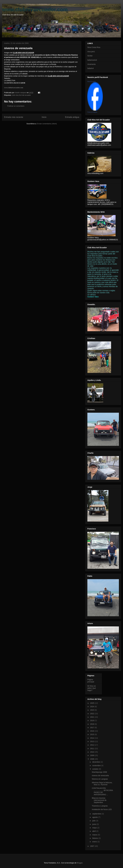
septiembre (97, 814)
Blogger (80, 863)
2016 (92, 731)
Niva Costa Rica (94, 47)
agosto (95, 817)
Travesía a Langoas (100, 806)
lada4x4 (91, 68)
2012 (92, 745)
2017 (92, 728)
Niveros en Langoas (100, 779)
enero (95, 842)
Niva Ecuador (92, 81)
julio (94, 821)
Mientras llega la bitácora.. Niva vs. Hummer (102, 784)
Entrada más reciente (14, 117)
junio (94, 824)
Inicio (44, 117)
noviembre (97, 766)
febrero (95, 838)
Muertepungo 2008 (99, 772)
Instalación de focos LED (102, 809)
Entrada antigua (72, 117)
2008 (92, 759)
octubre (96, 769)
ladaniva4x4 (92, 60)
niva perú (91, 52)
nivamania (91, 64)
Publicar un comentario (16, 106)
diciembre (96, 762)
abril (94, 831)
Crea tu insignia (92, 112)
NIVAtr (90, 56)
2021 (92, 717)
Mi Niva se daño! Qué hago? (92, 688)
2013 (92, 741)
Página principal (91, 681)
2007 (92, 846)
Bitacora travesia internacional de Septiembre (99, 800)
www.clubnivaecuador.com (35, 9)
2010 (92, 752)
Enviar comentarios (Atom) (47, 124)
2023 (92, 710)
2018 (92, 724)
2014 (92, 738)
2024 (92, 707)
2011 (92, 749)
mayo (95, 828)
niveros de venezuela (100, 776)
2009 (92, 755)
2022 (92, 714)
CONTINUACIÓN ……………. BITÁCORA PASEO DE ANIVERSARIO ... (102, 791)
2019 (92, 720)
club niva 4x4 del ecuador (21, 95)
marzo (95, 835)
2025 (92, 703)
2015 (92, 734)
